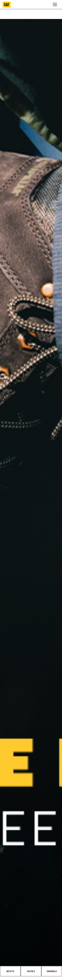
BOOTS (10, 971)
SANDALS (52, 971)
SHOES (31, 971)
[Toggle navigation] (55, 4)
